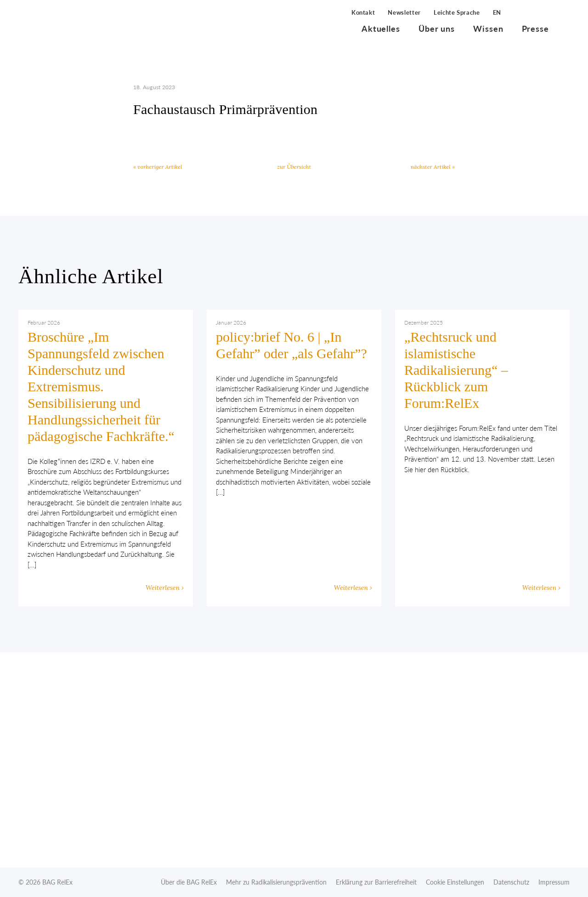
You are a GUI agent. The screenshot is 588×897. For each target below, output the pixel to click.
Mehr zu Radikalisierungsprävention (276, 882)
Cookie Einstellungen (455, 882)
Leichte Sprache (457, 12)
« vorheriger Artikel (158, 167)
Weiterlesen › (165, 588)
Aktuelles (381, 29)
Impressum (554, 882)
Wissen (488, 29)
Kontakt (363, 12)
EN (497, 12)
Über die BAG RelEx (189, 882)
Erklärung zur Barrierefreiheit (376, 882)
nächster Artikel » (433, 167)
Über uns (437, 29)
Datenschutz (511, 882)
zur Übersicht (294, 167)
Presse (535, 29)
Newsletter (404, 12)
